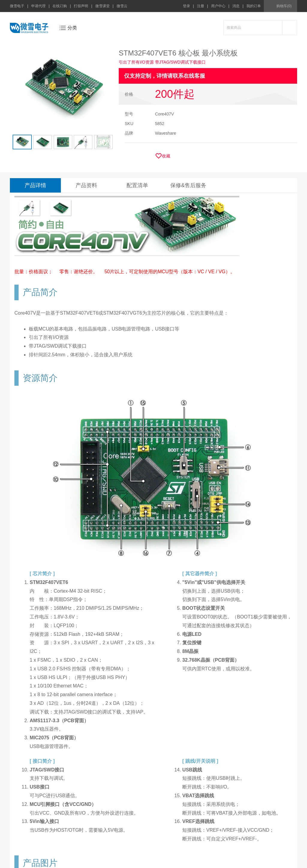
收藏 (166, 156)
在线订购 (60, 6)
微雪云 (122, 6)
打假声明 (81, 6)
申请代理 (38, 6)
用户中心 (218, 6)
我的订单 (254, 6)
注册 (201, 6)
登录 (186, 6)
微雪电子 (17, 6)
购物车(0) (284, 6)
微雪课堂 (103, 6)
